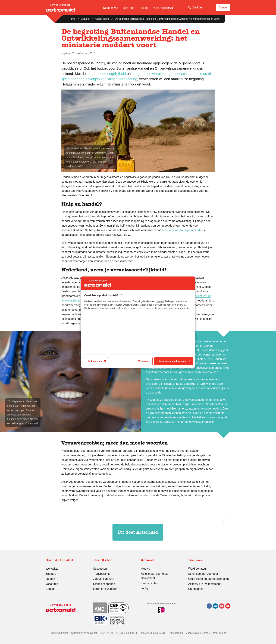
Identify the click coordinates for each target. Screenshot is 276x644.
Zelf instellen (97, 361)
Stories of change (104, 584)
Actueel (144, 8)
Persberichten (149, 583)
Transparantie (102, 574)
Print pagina (220, 633)
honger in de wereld (147, 74)
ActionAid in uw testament (204, 584)
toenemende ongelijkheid (106, 74)
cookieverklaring (160, 308)
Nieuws (145, 569)
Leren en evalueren (105, 589)
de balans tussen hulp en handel (182, 230)
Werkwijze (52, 569)
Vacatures (52, 584)
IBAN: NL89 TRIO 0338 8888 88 (117, 633)
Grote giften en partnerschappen (208, 579)
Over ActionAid (164, 8)
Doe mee (129, 8)
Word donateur (197, 569)
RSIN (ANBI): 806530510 (152, 633)
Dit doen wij (110, 8)
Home (72, 19)
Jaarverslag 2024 (104, 579)
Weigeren (143, 361)
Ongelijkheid (102, 19)
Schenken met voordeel (203, 574)
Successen (100, 569)
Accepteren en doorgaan (175, 361)
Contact (50, 589)
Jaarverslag (193, 633)
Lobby (145, 588)
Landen (50, 579)
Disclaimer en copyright (84, 633)
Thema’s (51, 574)
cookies (160, 301)
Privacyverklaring (59, 633)
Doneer (223, 7)
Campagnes (196, 589)
